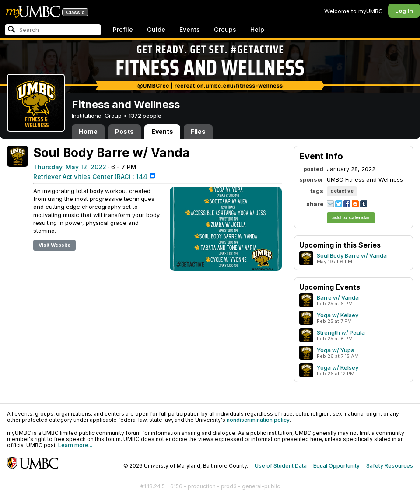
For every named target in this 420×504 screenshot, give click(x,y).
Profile (123, 30)
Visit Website (54, 245)
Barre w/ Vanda (338, 297)
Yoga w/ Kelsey (338, 315)
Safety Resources (390, 466)
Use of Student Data (281, 466)
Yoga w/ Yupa (336, 350)
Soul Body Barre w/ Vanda (352, 255)
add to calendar (351, 217)
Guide (156, 30)
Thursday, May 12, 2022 (70, 167)
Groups (225, 30)
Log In (404, 10)
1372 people (145, 115)
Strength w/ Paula (341, 332)
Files (198, 131)
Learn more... (75, 445)
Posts (124, 131)
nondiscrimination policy (258, 420)
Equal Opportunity (336, 466)
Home (88, 131)
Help (257, 30)
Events (190, 30)
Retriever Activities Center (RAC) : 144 (90, 177)
